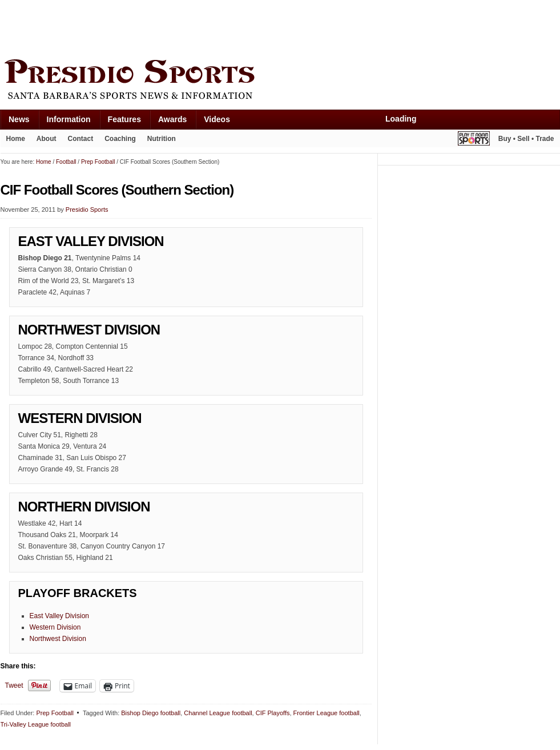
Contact (81, 139)
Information (69, 119)
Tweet (14, 686)
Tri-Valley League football (36, 724)
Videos (217, 119)
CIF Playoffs (273, 713)
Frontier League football (327, 713)
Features (124, 119)
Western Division (55, 627)
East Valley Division (59, 616)
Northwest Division (58, 639)
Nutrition (162, 139)
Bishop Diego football (151, 713)
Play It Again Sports (474, 140)
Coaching (120, 139)
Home (16, 139)
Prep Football (55, 713)
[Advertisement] (208, 27)
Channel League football (218, 713)
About (47, 139)
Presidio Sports (280, 81)
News (19, 119)
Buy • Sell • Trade (526, 139)
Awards (172, 119)
